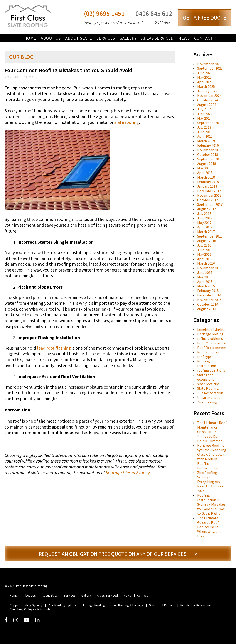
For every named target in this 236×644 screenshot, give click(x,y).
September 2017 (210, 204)
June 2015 (205, 272)
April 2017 (205, 227)
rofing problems (210, 338)
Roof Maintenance (212, 343)
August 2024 (207, 105)
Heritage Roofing (93, 605)
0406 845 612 (154, 14)
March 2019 (206, 141)
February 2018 (208, 182)
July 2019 (204, 127)
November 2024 (209, 95)
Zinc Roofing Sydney (62, 605)
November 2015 (209, 268)
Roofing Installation (207, 363)
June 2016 (205, 250)
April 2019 (205, 136)
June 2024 (205, 114)
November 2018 (209, 150)
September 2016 (210, 236)
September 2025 (210, 68)
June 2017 (205, 218)
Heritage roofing (210, 334)
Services (106, 38)
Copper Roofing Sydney (26, 605)
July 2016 (204, 245)
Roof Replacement (212, 348)
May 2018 (204, 168)
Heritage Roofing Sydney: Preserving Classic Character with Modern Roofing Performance (212, 457)
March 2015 (206, 286)
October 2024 (208, 100)
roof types (205, 357)
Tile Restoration (210, 393)
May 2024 (204, 118)
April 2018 (205, 173)
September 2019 (210, 123)
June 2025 (205, 73)
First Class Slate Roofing (28, 16)
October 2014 (208, 304)
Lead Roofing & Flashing (127, 605)
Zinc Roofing (207, 402)
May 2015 (204, 277)
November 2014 (209, 300)
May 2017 (204, 223)
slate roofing (127, 122)
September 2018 (210, 159)
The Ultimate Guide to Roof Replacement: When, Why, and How (209, 527)
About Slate (79, 38)
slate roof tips (208, 384)
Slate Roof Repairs (162, 605)
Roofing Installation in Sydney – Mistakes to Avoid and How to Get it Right (211, 504)
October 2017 (208, 200)
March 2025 (206, 86)
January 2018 (207, 186)
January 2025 (207, 91)
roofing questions (211, 370)
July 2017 (204, 213)
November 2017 (209, 195)
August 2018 (207, 164)
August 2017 (207, 209)
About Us (51, 38)
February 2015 (208, 291)
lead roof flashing (54, 348)
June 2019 (205, 132)
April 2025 (205, 82)
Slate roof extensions (206, 377)
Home (30, 38)
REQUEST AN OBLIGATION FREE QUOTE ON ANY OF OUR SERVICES (118, 554)
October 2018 (208, 154)
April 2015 (205, 282)
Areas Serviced (157, 38)
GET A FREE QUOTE (205, 18)
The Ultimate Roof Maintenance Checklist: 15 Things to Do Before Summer (212, 432)
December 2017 (209, 191)
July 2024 (204, 109)
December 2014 (209, 295)
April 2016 (205, 259)
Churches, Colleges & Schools (30, 609)
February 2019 (208, 145)
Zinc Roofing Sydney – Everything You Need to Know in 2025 (210, 482)
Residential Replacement (197, 605)
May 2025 (204, 77)
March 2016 (206, 263)
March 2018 (206, 177)
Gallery (128, 38)
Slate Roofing (208, 388)
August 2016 (207, 241)
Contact (204, 38)
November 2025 (209, 64)
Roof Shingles (208, 352)
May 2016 (204, 254)
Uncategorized (209, 397)
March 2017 (206, 232)
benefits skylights (211, 329)
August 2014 (207, 309)
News (184, 38)
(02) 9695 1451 (104, 14)
